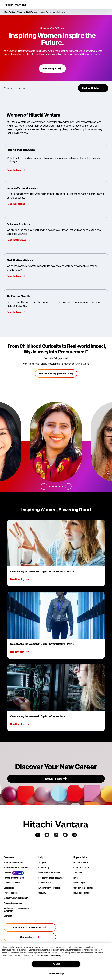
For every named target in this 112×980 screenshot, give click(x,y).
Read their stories (18, 204)
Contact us (9, 916)
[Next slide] (68, 486)
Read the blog (16, 170)
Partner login (79, 883)
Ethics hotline (45, 883)
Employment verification (50, 888)
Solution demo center (83, 888)
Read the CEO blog (19, 240)
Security (42, 893)
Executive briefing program (16, 898)
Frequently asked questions (51, 878)
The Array (78, 873)
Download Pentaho (82, 893)
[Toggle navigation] (107, 5)
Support (42, 863)
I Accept (56, 964)
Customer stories (81, 868)
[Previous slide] (44, 486)
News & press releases (14, 878)
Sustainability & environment (16, 868)
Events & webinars (12, 883)
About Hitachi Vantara (13, 863)
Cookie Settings (56, 974)
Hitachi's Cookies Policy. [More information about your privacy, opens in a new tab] (51, 955)
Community (44, 868)
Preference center (12, 893)
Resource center (81, 863)
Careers (7, 873)
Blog (76, 878)
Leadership (9, 888)
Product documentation (49, 873)
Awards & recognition (13, 903)
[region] (56, 961)
